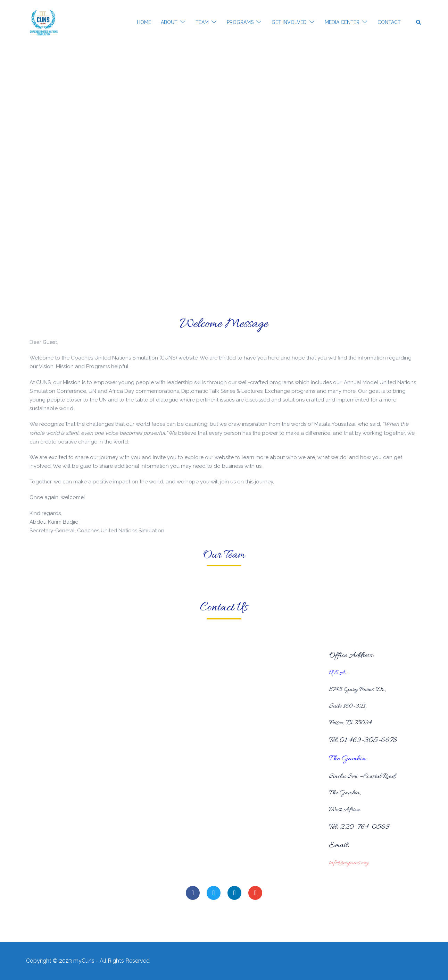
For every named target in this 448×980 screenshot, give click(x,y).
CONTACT (389, 22)
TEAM (202, 22)
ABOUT (169, 22)
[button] (419, 23)
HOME (144, 22)
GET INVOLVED (289, 22)
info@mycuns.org (349, 863)
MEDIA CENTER (342, 22)
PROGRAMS (240, 22)
